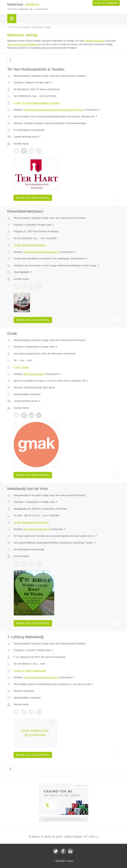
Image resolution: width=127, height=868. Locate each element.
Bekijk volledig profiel (33, 198)
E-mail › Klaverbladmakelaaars (30, 245)
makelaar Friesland (94, 41)
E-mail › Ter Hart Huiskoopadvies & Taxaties (37, 103)
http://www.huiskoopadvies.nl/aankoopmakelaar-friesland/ (53, 110)
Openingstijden (23, 272)
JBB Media (60, 861)
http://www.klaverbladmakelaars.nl (41, 252)
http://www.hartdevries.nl (36, 529)
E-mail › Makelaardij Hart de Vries (31, 522)
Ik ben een (106, 3)
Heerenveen (32, 347)
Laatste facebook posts (27, 137)
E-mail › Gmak (21, 367)
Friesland (18, 82)
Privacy (70, 861)
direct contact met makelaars (22, 44)
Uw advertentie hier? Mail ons (64, 819)
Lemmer (30, 650)
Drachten (31, 225)
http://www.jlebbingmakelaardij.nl (41, 677)
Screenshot (93, 110)
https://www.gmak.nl (34, 374)
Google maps (44, 82)
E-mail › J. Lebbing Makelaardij (30, 671)
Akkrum (30, 82)
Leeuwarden (32, 502)
